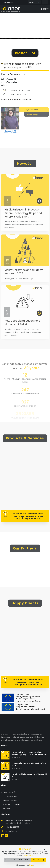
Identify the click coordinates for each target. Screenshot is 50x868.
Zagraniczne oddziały (11, 796)
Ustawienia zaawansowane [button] (17, 860)
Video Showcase (9, 800)
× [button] (44, 850)
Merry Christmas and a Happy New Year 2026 (29, 764)
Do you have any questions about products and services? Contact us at (28, 516)
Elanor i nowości (9, 792)
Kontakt (6, 809)
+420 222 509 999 (12, 827)
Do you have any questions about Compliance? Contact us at (28, 682)
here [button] (31, 865)
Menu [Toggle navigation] (45, 9)
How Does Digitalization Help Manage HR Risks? (22, 329)
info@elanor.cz (7, 2)
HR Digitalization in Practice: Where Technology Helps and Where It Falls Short (23, 220)
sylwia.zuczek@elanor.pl (20, 94)
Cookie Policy (28, 856)
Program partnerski (10, 804)
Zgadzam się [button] (39, 860)
